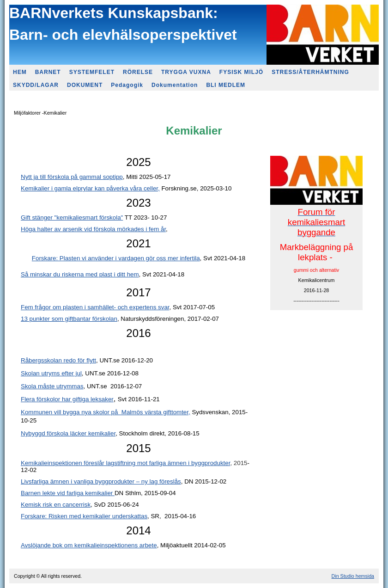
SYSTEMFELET (92, 72)
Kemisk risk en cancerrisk (56, 505)
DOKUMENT (85, 85)
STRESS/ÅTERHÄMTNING (310, 72)
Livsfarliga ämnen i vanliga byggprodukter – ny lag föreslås (101, 481)
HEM (20, 72)
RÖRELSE (138, 72)
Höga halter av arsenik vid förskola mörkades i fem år (93, 229)
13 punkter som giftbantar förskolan (69, 319)
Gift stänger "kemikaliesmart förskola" (72, 217)
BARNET (48, 72)
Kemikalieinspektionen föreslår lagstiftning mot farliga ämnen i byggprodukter (125, 463)
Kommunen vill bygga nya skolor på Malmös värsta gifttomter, (106, 412)
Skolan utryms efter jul (51, 373)
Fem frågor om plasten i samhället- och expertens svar (95, 307)
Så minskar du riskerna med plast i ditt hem (80, 274)
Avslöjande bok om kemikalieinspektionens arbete (89, 545)
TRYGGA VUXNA (186, 72)
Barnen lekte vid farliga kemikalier (68, 493)
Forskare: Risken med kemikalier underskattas (84, 516)
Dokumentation (175, 85)
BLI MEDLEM (226, 85)
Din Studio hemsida (353, 576)
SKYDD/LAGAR (36, 85)
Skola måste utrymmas (52, 386)
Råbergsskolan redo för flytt (58, 360)
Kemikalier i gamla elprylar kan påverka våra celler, (90, 188)
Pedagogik (127, 85)
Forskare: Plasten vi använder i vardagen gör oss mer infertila (116, 258)
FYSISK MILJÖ (241, 72)
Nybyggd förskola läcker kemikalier (68, 433)
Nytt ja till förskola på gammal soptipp (72, 177)
